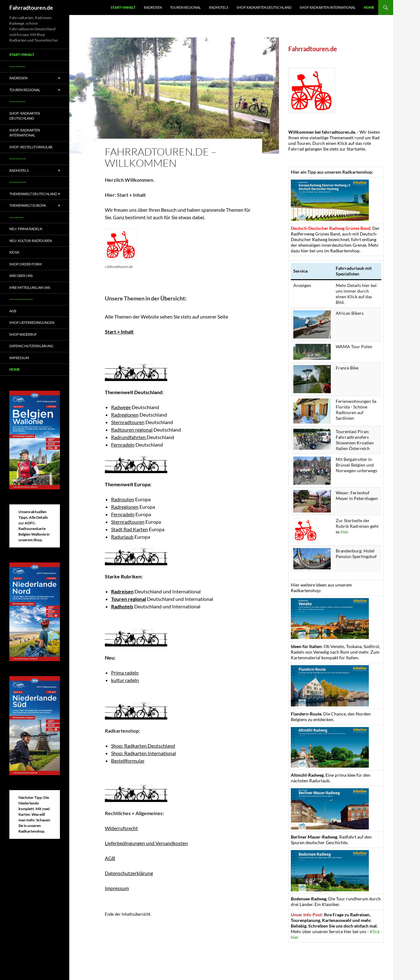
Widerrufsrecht (121, 828)
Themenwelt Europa (28, 205)
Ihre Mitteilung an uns (30, 287)
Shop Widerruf (23, 334)
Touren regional (186, 7)
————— (16, 217)
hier (345, 532)
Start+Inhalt (123, 7)
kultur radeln (125, 680)
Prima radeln (125, 673)
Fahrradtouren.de (31, 7)
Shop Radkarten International (328, 7)
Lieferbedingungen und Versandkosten (146, 843)
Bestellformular (128, 761)
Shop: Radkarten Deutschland (143, 746)
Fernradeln (123, 445)
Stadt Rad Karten (129, 529)
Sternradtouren (128, 422)
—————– (17, 66)
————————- (21, 299)
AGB (110, 858)
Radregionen (125, 415)
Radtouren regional (132, 430)
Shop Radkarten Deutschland (264, 7)
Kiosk (14, 252)
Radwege (121, 407)
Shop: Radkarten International (144, 753)
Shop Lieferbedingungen (32, 322)
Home (369, 7)
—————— (18, 158)
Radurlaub (122, 537)
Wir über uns (21, 276)
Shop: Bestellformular (31, 147)
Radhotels (219, 7)
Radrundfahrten (129, 437)
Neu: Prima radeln (26, 229)
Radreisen (153, 7)
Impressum (117, 888)
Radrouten (123, 499)
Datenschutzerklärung (129, 873)
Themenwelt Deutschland (33, 194)
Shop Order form (25, 264)
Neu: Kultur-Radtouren (31, 241)
